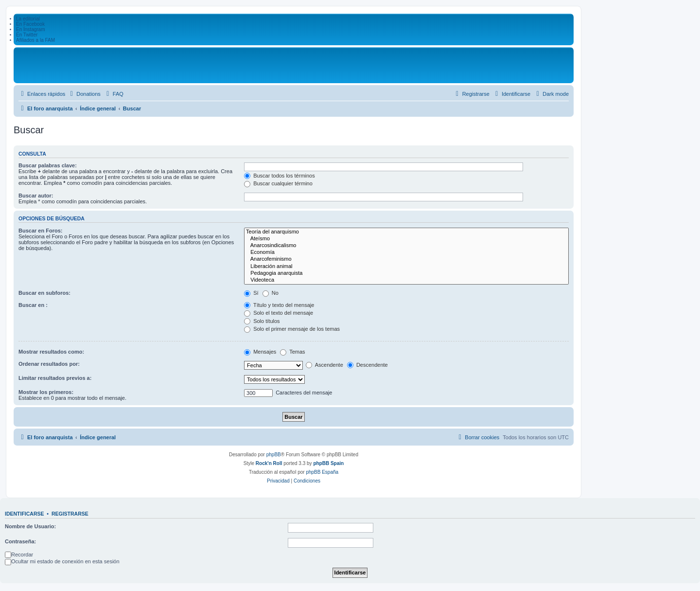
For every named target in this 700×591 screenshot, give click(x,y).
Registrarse (70, 514)
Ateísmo (406, 239)
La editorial (28, 19)
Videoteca (406, 280)
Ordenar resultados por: (49, 364)
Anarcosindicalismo (406, 246)
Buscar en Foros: (40, 231)
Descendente (367, 365)
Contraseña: (20, 541)
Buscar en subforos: (44, 293)
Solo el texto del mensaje (279, 313)
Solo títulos (262, 321)
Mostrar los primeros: (46, 392)
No (271, 293)
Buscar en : (33, 305)
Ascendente (324, 365)
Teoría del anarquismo (406, 232)
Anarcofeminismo (406, 259)
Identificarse (25, 514)
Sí (251, 293)
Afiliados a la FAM (35, 40)
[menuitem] (84, 94)
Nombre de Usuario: (30, 526)
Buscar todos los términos (280, 176)
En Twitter (27, 35)
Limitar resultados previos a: (55, 378)
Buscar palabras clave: (48, 165)
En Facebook (30, 24)
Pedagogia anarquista (406, 273)
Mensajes (260, 352)
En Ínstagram (30, 29)
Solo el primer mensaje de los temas (292, 329)
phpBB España (322, 472)
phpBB (274, 455)
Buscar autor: (36, 196)
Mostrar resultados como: (51, 352)
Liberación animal (406, 267)
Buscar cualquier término (278, 183)
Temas (292, 352)
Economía (406, 252)
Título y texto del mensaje (279, 305)
